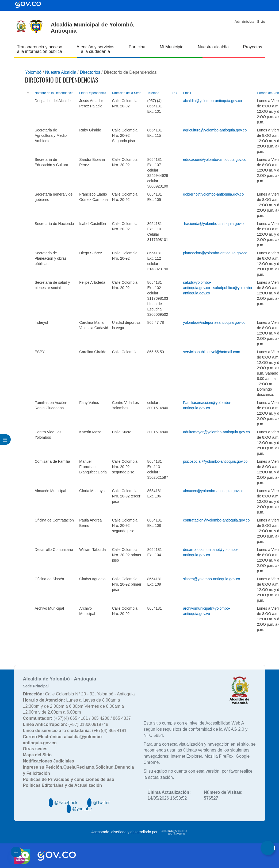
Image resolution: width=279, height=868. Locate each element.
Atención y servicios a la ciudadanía (95, 49)
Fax (174, 93)
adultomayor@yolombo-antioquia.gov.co (216, 432)
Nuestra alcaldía (213, 47)
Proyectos (253, 47)
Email (187, 93)
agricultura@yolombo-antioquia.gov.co (215, 130)
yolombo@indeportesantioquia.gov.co (214, 322)
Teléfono (153, 93)
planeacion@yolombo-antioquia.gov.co (215, 253)
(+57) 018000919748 (66, 724)
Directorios (90, 72)
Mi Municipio (172, 47)
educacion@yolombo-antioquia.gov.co (215, 159)
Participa (137, 47)
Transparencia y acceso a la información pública (39, 49)
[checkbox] (29, 93)
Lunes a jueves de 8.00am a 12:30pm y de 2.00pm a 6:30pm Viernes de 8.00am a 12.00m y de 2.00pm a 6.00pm (74, 706)
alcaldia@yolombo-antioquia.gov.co (212, 101)
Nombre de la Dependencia (54, 93)
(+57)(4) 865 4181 (75, 731)
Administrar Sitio (250, 21)
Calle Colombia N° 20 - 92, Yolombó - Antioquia (79, 694)
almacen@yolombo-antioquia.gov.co (213, 491)
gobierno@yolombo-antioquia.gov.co (213, 194)
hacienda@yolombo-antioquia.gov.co (215, 224)
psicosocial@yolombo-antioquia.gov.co (215, 461)
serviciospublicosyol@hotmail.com (211, 352)
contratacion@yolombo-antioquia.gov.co (216, 520)
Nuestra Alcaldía (61, 72)
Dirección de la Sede (127, 93)
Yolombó (33, 72)
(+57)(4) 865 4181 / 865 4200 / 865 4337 (77, 718)
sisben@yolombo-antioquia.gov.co (211, 579)
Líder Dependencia (93, 93)
